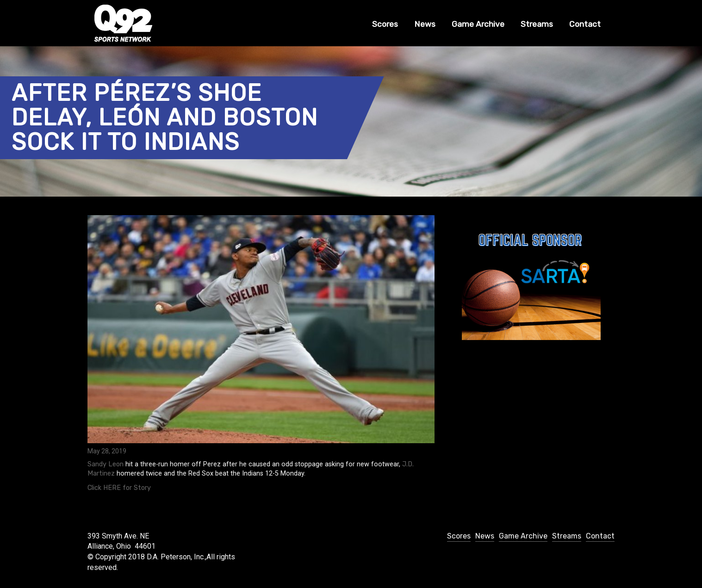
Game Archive (478, 24)
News (425, 24)
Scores (385, 24)
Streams (537, 24)
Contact (585, 24)
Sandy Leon (106, 464)
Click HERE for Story (119, 488)
